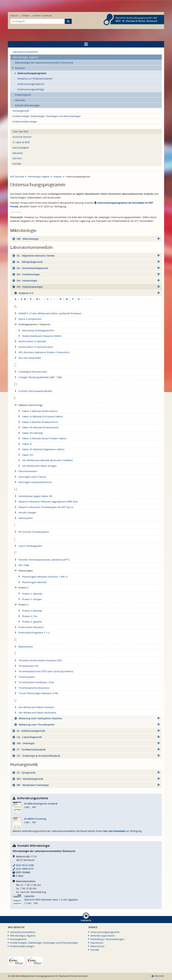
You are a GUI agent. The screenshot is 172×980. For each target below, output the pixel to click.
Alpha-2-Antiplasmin (28, 319)
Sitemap (25, 16)
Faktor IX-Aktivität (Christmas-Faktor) (40, 416)
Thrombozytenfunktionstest (32, 688)
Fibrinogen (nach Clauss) (30, 477)
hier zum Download (114, 831)
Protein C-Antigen (30, 599)
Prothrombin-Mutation (29, 627)
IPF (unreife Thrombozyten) (31, 532)
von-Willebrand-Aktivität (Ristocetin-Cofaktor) (45, 460)
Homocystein (23, 518)
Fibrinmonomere (26, 471)
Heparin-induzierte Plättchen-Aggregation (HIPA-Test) (46, 502)
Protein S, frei (27, 616)
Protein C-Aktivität (30, 594)
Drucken (158, 976)
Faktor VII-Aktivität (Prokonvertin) (38, 427)
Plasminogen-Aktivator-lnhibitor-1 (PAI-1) (43, 577)
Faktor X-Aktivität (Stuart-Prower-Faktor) (42, 438)
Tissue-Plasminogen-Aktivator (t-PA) (36, 693)
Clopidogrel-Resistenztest (30, 372)
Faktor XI (25, 444)
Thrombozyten (24, 677)
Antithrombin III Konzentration (33, 347)
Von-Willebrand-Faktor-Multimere (35, 713)
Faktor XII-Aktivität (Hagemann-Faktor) (41, 449)
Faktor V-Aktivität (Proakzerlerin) (38, 422)
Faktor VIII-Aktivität (30, 433)
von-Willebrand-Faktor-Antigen (37, 466)
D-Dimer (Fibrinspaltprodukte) (33, 391)
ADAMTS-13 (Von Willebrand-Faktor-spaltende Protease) (47, 313)
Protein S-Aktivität (30, 611)
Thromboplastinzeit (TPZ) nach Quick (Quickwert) (44, 671)
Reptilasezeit (23, 647)
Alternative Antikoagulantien (36, 330)
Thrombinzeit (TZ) (26, 666)
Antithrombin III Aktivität (30, 341)
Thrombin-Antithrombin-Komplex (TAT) (38, 660)
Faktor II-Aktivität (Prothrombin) (37, 411)
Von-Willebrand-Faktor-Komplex (34, 707)
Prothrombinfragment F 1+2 (32, 633)
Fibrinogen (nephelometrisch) (33, 482)
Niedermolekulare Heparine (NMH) (39, 336)
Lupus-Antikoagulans (28, 546)
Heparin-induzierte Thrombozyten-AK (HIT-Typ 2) (43, 507)
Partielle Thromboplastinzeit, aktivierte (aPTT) (42, 560)
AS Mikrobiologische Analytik (41, 804)
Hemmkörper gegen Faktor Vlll (33, 496)
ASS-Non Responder (27, 358)
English (14, 16)
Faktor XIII (25, 455)
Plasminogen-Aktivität (32, 582)
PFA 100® (21, 565)
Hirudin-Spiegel (25, 512)
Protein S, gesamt (30, 622)
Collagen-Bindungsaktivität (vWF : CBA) (38, 377)
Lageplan (29, 896)
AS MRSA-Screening (35, 819)
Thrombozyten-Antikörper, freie (34, 682)
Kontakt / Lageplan (42, 16)
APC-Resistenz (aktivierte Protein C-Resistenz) (42, 352)
